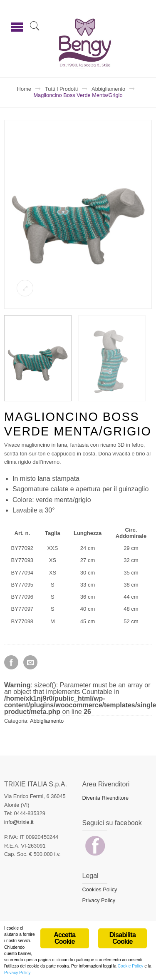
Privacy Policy (99, 900)
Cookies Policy (100, 889)
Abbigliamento (108, 89)
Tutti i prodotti (61, 89)
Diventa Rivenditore (106, 798)
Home (24, 89)
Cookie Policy (131, 967)
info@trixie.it (19, 822)
